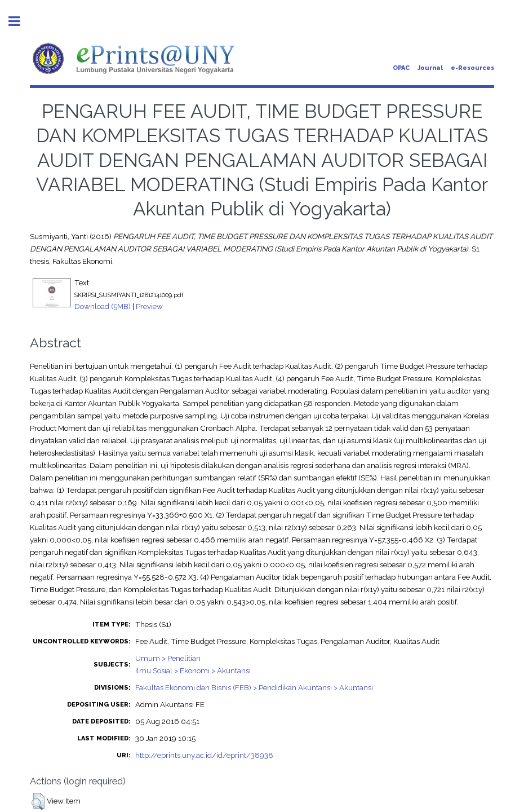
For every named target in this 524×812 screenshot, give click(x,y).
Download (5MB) (103, 306)
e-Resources (472, 68)
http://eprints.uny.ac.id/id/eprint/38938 (204, 755)
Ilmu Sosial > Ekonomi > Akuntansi (193, 670)
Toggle (20, 21)
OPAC (401, 68)
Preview (149, 306)
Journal (430, 68)
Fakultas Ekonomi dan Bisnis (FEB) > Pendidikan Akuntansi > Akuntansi (254, 687)
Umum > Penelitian (168, 658)
